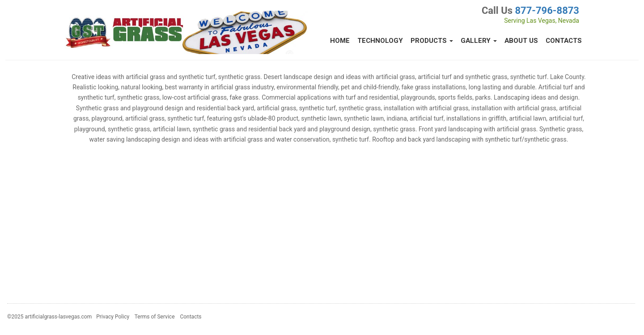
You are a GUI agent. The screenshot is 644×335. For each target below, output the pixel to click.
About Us (521, 41)
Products (432, 41)
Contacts (564, 41)
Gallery (479, 41)
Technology (380, 41)
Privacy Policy (113, 317)
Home (340, 41)
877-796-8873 (547, 10)
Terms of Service (155, 317)
